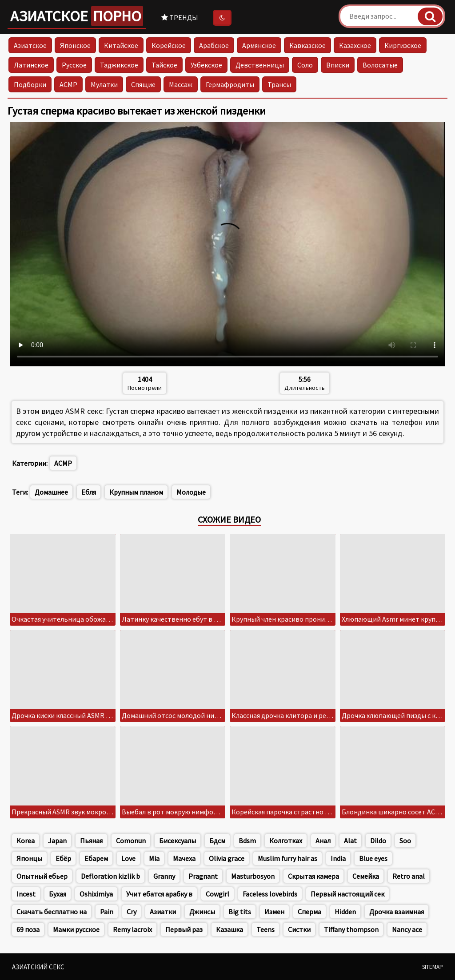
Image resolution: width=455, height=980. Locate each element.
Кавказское (307, 45)
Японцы (29, 858)
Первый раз (184, 929)
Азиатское (77, 16)
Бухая (58, 894)
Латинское (31, 65)
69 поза (28, 929)
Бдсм (217, 841)
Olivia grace (227, 858)
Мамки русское (76, 929)
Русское (74, 65)
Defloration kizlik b (110, 876)
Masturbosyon (253, 876)
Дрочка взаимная (397, 912)
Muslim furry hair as (287, 858)
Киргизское (403, 45)
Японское (75, 45)
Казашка (229, 929)
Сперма (309, 912)
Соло (305, 65)
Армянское (259, 45)
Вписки (338, 65)
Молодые (191, 492)
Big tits (240, 912)
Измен (274, 912)
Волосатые (380, 65)
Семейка (366, 876)
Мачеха (184, 858)
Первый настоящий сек (347, 894)
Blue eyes (373, 858)
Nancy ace (407, 929)
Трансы (279, 84)
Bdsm (247, 841)
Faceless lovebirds (270, 894)
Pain (107, 912)
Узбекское (206, 65)
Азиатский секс (38, 967)
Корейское (169, 45)
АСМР (68, 84)
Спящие (143, 84)
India (338, 858)
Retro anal (409, 876)
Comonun (131, 841)
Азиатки (163, 912)
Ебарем (96, 858)
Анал (323, 841)
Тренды (180, 17)
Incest (26, 894)
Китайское (121, 45)
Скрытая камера (313, 876)
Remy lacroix (132, 929)
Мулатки (104, 84)
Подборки (30, 84)
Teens (265, 929)
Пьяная (91, 841)
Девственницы (260, 65)
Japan (57, 841)
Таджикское (119, 65)
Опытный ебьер (42, 876)
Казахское (355, 45)
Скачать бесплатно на (52, 912)
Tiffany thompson (351, 929)
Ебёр (63, 858)
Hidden (345, 912)
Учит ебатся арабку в (159, 894)
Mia (154, 858)
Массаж (181, 84)
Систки (299, 929)
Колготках (286, 841)
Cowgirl (218, 894)
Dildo (378, 841)
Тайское (164, 65)
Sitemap (433, 967)
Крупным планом (136, 492)
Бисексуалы (178, 841)
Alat (350, 841)
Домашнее (51, 492)
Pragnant (203, 876)
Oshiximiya (96, 894)
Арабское (214, 45)
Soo (405, 841)
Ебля (89, 492)
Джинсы (202, 912)
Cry (132, 912)
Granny (164, 876)
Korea (26, 841)
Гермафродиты (230, 84)
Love (128, 858)
